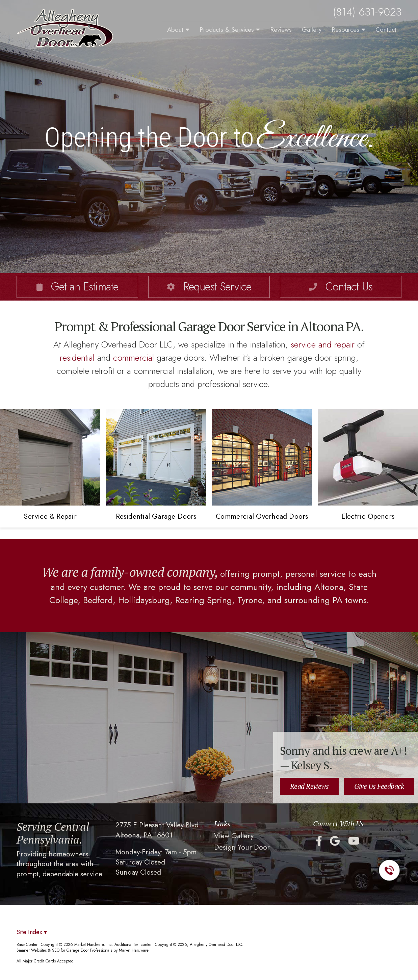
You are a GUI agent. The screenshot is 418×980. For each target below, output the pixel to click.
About (178, 30)
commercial (134, 358)
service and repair (323, 344)
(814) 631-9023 (367, 12)
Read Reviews (309, 786)
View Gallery (234, 836)
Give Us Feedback (379, 786)
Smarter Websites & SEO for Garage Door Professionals (64, 950)
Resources (348, 30)
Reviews (281, 30)
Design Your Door (242, 847)
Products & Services (230, 30)
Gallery (312, 30)
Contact (386, 30)
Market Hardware (134, 950)
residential (77, 358)
